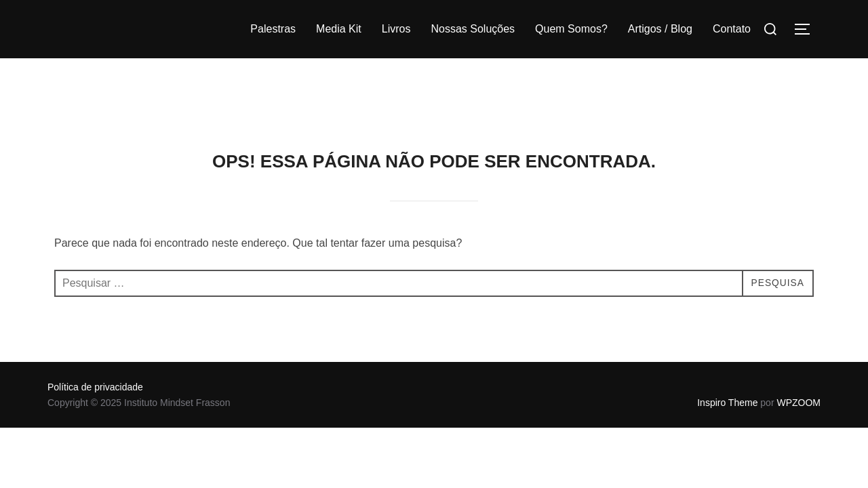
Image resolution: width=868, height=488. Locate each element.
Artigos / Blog (660, 29)
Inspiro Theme (727, 344)
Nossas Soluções (473, 29)
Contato (732, 29)
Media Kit (339, 29)
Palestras (273, 29)
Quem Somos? (571, 29)
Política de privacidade (95, 329)
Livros (396, 29)
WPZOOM (798, 344)
